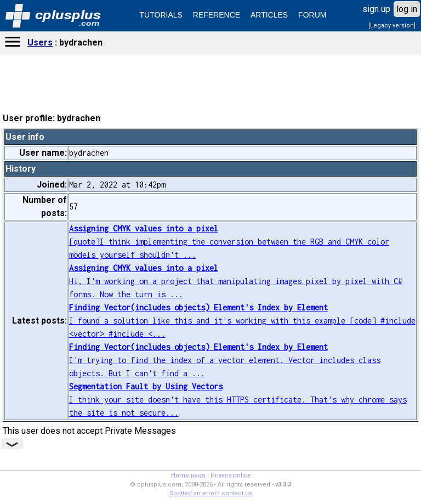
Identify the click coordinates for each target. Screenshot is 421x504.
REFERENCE (217, 15)
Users (40, 43)
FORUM (312, 15)
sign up (376, 9)
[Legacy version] (392, 26)
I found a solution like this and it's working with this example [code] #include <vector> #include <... (242, 321)
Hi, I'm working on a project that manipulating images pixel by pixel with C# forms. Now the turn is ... (236, 281)
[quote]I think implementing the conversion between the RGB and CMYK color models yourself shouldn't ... (229, 242)
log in (407, 9)
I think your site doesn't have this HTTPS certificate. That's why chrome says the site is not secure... (238, 400)
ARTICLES (269, 15)
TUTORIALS (161, 15)
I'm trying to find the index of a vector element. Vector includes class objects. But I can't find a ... (225, 360)
